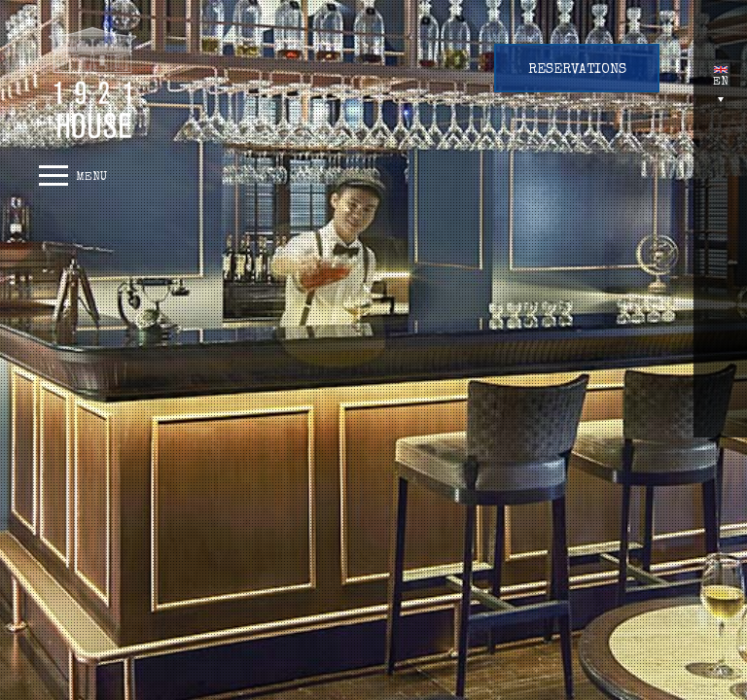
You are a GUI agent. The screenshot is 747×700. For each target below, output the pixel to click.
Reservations (577, 70)
